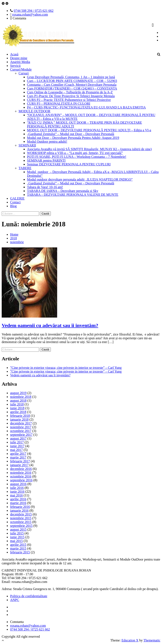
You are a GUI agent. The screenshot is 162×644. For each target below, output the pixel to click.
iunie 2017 (17, 446)
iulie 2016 (17, 488)
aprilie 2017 (18, 454)
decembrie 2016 (21, 469)
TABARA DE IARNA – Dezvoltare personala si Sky (63, 191)
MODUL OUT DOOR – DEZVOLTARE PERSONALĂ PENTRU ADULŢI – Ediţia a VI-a (89, 130)
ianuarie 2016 (19, 511)
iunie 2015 (17, 537)
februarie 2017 (20, 461)
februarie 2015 (20, 552)
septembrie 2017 (21, 435)
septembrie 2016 (21, 480)
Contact (15, 202)
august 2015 (18, 529)
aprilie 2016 (18, 499)
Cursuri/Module (21, 69)
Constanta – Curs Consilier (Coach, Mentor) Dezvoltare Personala (72, 85)
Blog (13, 206)
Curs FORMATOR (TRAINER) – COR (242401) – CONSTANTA (72, 88)
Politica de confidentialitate (29, 596)
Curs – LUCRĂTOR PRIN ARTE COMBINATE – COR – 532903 (72, 81)
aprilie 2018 (18, 412)
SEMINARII (27, 145)
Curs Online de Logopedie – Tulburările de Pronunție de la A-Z (70, 92)
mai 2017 (16, 450)
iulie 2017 (17, 442)
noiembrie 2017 (21, 427)
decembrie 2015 (21, 514)
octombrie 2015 (21, 522)
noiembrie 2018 (21, 397)
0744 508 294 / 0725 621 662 (34, 11)
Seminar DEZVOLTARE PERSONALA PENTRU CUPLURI (69, 164)
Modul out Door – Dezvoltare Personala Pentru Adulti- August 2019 (73, 138)
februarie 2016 (20, 507)
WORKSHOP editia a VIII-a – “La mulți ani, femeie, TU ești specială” (75, 153)
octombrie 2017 (21, 431)
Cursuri (24, 73)
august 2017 (18, 438)
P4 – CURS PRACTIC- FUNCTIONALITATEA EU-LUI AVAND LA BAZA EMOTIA (86, 107)
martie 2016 (18, 503)
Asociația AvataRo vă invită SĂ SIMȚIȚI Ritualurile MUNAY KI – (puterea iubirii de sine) (89, 149)
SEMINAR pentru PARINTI (46, 160)
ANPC (15, 600)
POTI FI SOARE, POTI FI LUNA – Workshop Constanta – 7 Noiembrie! (77, 157)
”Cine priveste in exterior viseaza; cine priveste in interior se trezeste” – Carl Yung (66, 368)
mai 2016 (16, 495)
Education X (130, 640)
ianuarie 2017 (19, 465)
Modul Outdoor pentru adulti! (47, 142)
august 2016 (18, 484)
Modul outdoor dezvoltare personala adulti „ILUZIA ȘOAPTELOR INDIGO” (80, 179)
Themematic (152, 640)
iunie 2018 (17, 408)
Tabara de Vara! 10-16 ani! (45, 187)
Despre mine (19, 58)
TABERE (25, 168)
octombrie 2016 (21, 476)
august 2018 (18, 400)
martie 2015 (18, 548)
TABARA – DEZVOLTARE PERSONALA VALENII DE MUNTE (73, 195)
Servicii (15, 66)
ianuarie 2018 (19, 419)
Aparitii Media (20, 62)
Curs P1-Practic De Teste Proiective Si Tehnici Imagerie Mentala (71, 96)
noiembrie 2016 (21, 473)
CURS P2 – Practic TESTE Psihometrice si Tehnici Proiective (69, 100)
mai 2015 (16, 541)
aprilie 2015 (18, 545)
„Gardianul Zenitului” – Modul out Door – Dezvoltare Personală (71, 134)
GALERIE (17, 198)
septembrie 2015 (21, 526)
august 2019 (18, 393)
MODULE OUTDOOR (34, 111)
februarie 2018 (20, 416)
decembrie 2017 (21, 423)
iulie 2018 (17, 404)
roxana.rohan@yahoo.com (30, 14)
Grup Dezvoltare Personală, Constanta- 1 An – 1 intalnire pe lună (71, 77)
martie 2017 (18, 457)
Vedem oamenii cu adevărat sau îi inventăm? (50, 325)
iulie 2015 (17, 533)
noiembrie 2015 (21, 518)
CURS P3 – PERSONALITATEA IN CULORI (59, 104)
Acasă (14, 54)
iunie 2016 (17, 492)
